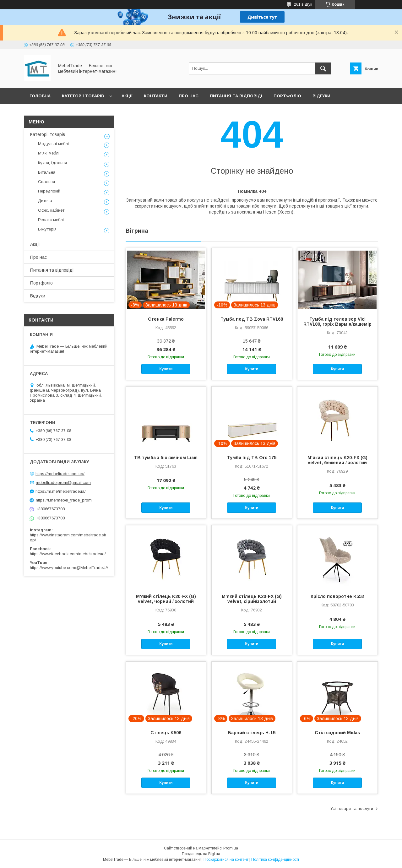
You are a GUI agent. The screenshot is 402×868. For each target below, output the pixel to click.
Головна (40, 96)
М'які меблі (49, 153)
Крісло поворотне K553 (337, 596)
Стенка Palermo (166, 319)
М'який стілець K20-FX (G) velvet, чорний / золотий (166, 599)
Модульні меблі (53, 144)
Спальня (46, 182)
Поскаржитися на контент (226, 860)
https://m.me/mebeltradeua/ (61, 491)
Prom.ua (231, 848)
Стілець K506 (166, 733)
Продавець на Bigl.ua (201, 854)
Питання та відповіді (236, 96)
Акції (127, 96)
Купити (166, 369)
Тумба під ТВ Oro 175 (252, 458)
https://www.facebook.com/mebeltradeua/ (68, 554)
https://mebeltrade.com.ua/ (60, 473)
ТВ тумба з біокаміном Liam (166, 458)
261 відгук (303, 4)
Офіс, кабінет (51, 210)
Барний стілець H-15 (252, 733)
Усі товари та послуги (352, 808)
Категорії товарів (83, 96)
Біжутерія (47, 229)
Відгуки (321, 96)
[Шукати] (323, 68)
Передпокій (49, 191)
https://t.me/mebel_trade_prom (64, 500)
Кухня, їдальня (52, 163)
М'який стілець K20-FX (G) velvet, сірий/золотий (252, 599)
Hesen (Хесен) (278, 212)
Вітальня (47, 172)
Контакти (156, 96)
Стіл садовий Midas (337, 733)
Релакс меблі (51, 220)
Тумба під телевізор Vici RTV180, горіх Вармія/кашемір (337, 322)
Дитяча (45, 201)
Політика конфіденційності (275, 860)
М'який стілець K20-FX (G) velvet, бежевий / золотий (337, 460)
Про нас (189, 96)
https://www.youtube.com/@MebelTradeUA (69, 568)
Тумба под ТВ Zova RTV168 (252, 319)
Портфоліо (287, 96)
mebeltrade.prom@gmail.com (63, 483)
